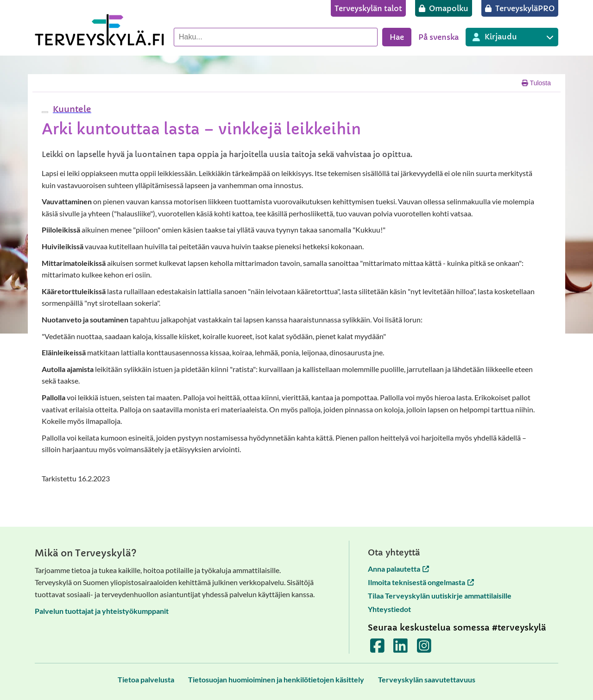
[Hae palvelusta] (276, 37)
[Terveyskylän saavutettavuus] (427, 679)
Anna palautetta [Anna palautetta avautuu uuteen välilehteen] (398, 569)
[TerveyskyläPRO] (520, 8)
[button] (71, 109)
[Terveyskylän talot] (368, 8)
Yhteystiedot (389, 609)
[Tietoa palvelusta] (146, 679)
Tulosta (536, 83)
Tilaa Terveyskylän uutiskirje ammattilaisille (440, 596)
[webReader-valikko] (45, 112)
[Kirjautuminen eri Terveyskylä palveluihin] (512, 37)
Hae (397, 37)
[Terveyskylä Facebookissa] (377, 649)
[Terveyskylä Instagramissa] (424, 649)
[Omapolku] (444, 8)
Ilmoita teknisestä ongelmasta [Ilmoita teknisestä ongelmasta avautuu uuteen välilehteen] (421, 582)
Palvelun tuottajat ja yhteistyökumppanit (102, 611)
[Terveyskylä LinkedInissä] (401, 649)
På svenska (438, 37)
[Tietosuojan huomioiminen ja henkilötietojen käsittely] (276, 679)
